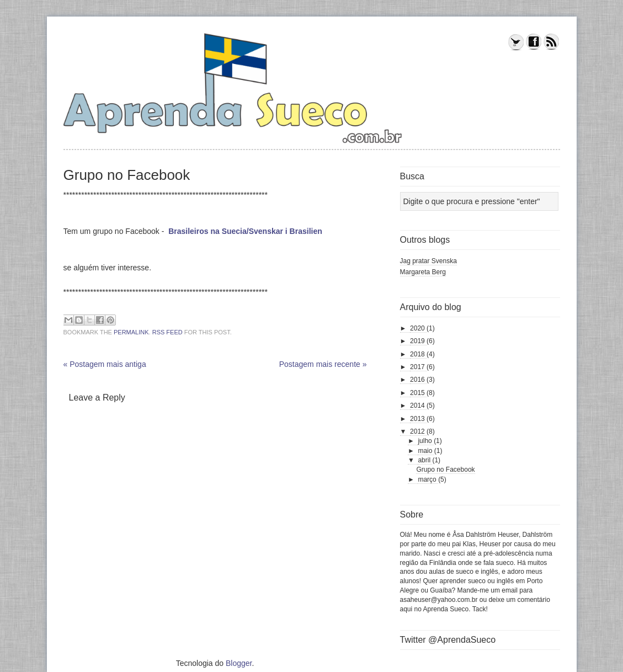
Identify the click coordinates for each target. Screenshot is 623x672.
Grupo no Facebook (445, 470)
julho (426, 441)
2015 (418, 393)
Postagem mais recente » (323, 364)
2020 (418, 328)
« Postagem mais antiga (105, 364)
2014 (418, 406)
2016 (418, 380)
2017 (418, 367)
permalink (131, 332)
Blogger (239, 663)
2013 (418, 419)
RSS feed (167, 332)
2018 (418, 354)
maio (426, 451)
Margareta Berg (423, 272)
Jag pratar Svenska (428, 261)
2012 (418, 431)
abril (425, 460)
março (428, 479)
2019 (418, 341)
